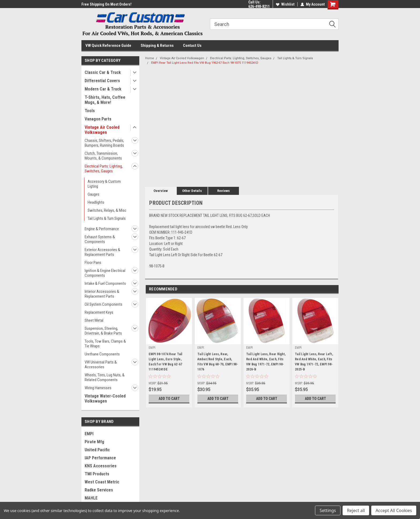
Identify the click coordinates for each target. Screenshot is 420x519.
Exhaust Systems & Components (100, 239)
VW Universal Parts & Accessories (101, 365)
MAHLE (91, 498)
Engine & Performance (102, 229)
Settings (328, 510)
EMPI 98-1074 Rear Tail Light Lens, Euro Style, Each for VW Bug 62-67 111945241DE (166, 362)
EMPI (89, 434)
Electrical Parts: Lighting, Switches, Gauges (104, 169)
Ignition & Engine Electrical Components (105, 273)
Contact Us (192, 46)
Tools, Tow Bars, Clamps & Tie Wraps (105, 344)
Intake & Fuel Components (105, 283)
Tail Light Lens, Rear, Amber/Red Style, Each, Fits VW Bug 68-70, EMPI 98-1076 (218, 362)
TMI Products (97, 474)
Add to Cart (169, 399)
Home (150, 58)
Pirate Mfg (94, 442)
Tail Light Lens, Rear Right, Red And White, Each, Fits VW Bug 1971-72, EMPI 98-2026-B (266, 362)
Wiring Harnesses (98, 388)
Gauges (93, 194)
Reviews (224, 191)
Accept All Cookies (394, 510)
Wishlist (285, 4)
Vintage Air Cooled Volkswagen (102, 130)
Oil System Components (104, 304)
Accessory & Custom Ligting (104, 184)
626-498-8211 (259, 6)
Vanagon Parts (98, 119)
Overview (161, 191)
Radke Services (99, 490)
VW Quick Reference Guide (108, 46)
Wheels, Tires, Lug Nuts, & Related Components (105, 377)
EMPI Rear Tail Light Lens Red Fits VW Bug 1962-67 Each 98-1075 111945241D (205, 63)
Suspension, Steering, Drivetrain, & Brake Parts (103, 331)
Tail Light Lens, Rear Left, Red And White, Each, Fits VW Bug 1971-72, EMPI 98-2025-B (314, 362)
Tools (90, 111)
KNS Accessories (101, 466)
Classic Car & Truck (103, 72)
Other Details (192, 191)
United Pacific (97, 450)
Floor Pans (93, 263)
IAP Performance (100, 458)
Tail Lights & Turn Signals (107, 218)
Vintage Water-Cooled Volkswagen (105, 399)
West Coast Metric (102, 482)
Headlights (96, 202)
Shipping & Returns (157, 46)
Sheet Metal (94, 320)
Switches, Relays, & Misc (107, 210)
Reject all (356, 510)
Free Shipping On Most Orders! (106, 4)
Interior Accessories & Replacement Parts (102, 294)
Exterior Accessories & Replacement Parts (102, 252)
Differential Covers (102, 81)
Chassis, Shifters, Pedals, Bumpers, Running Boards (104, 143)
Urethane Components (102, 354)
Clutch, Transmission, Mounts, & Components (103, 156)
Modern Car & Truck (103, 89)
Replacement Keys (99, 312)
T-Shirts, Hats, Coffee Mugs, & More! (105, 100)
